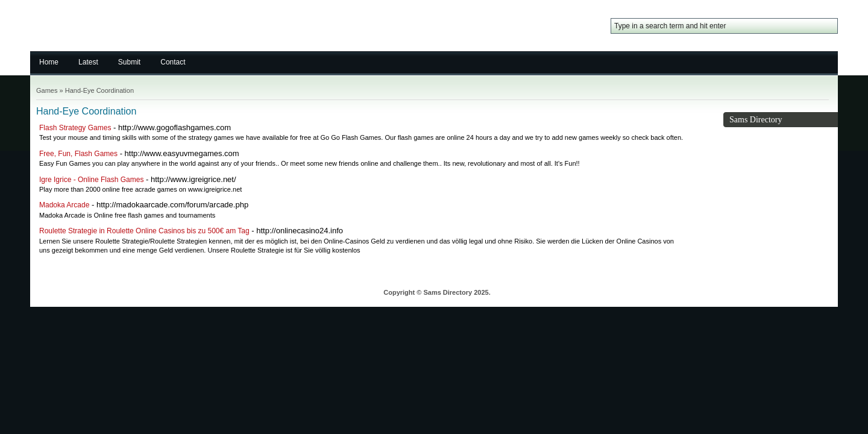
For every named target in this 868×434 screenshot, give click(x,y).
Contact (173, 62)
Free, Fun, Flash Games (78, 154)
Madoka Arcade (64, 205)
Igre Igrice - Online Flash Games (91, 180)
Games (47, 90)
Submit (129, 62)
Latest (88, 62)
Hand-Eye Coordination (99, 90)
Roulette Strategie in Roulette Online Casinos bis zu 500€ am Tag (144, 231)
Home (49, 62)
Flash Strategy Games (75, 128)
